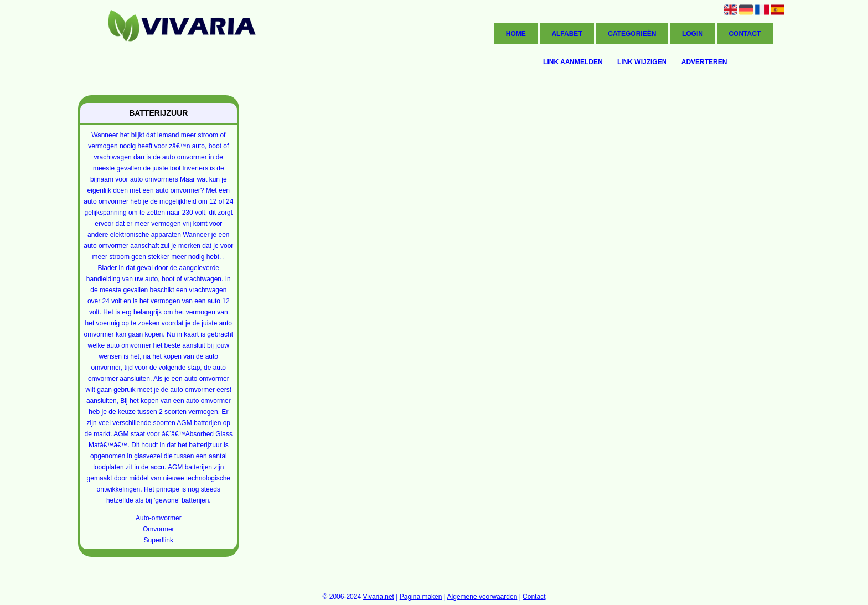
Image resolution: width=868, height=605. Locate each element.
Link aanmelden (573, 62)
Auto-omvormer (159, 518)
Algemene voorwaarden (482, 597)
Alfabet (567, 34)
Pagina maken (421, 597)
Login (693, 34)
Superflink (159, 540)
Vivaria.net (378, 597)
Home (516, 34)
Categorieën (632, 34)
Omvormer (159, 529)
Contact (745, 34)
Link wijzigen (642, 62)
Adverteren (704, 62)
